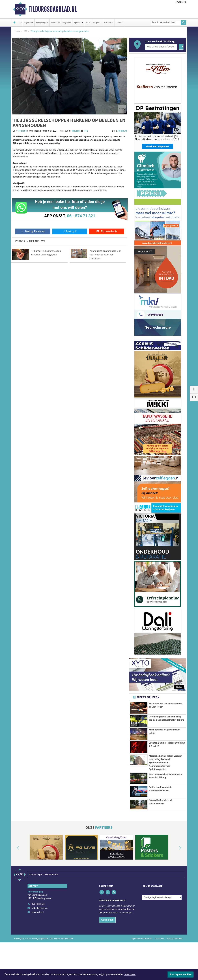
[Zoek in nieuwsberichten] (166, 22)
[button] (15, 883)
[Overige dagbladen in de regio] (162, 926)
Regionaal (67, 22)
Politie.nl (122, 131)
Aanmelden (107, 948)
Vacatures (109, 22)
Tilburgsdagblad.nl (53, 9)
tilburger (76, 131)
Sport (88, 22)
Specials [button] (78, 22)
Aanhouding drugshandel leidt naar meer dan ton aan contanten (106, 255)
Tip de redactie (107, 231)
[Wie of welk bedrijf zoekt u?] (161, 47)
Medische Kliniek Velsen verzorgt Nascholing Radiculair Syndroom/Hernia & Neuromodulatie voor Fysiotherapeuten (166, 768)
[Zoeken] (184, 22)
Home (18, 31)
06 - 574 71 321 (81, 216)
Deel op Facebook (33, 231)
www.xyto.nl (38, 940)
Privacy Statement (175, 967)
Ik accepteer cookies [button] (181, 974)
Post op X (70, 231)
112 (20, 22)
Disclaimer (159, 967)
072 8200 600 (38, 933)
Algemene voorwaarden (142, 967)
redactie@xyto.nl (40, 936)
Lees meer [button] (130, 974)
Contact (119, 22)
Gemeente (55, 22)
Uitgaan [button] (97, 22)
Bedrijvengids (42, 22)
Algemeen (29, 22)
